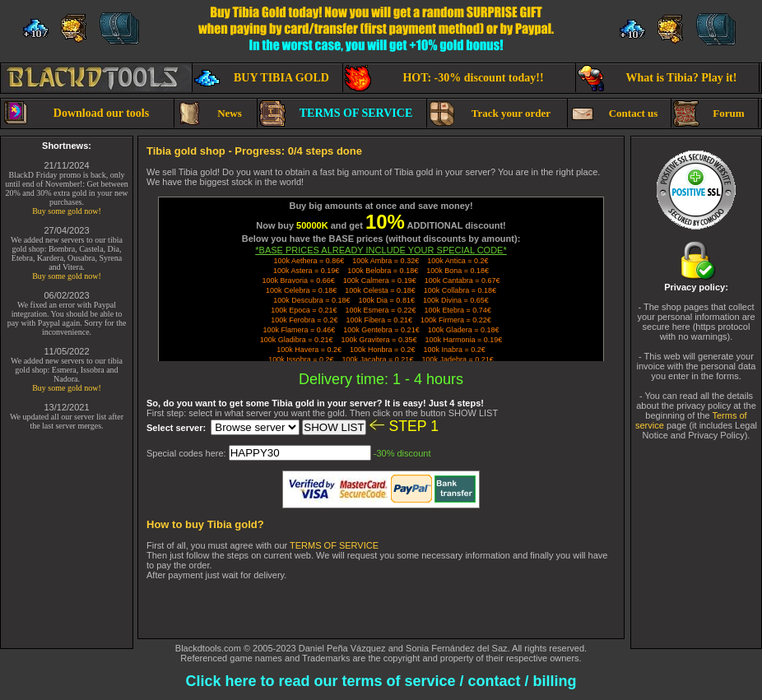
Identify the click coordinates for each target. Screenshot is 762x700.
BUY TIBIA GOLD (262, 78)
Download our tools (76, 114)
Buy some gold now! (67, 211)
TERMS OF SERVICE (336, 114)
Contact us (613, 114)
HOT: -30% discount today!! (444, 78)
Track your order (490, 114)
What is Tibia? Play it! (657, 78)
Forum (709, 114)
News (209, 114)
